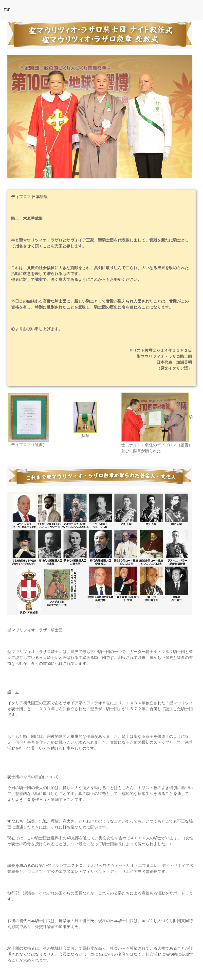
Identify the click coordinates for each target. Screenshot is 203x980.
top (7, 10)
